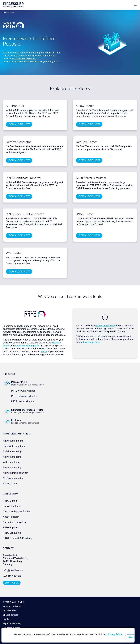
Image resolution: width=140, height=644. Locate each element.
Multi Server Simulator (91, 178)
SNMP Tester (85, 214)
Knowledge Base (91, 342)
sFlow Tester (85, 106)
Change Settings (10, 615)
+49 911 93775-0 (12, 576)
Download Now (19, 124)
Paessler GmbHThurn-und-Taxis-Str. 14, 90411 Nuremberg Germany (16, 560)
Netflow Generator (18, 142)
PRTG (44, 352)
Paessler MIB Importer (28, 346)
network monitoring (105, 326)
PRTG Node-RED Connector (25, 214)
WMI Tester (14, 253)
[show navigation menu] (135, 5)
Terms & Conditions (12, 606)
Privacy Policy (9, 611)
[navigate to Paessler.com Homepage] (13, 5)
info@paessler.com (13, 570)
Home (5, 12)
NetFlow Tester (86, 142)
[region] (68, 635)
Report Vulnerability (12, 624)
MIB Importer (15, 106)
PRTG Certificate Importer (24, 178)
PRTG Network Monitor (23, 59)
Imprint (6, 619)
